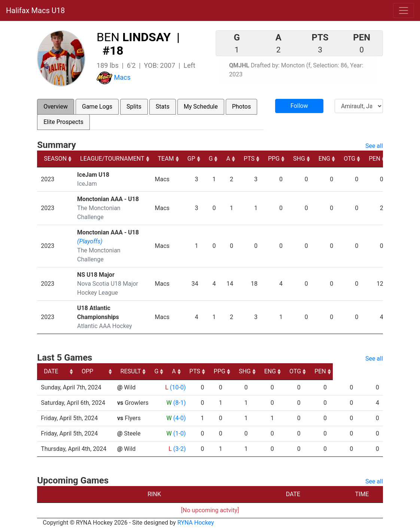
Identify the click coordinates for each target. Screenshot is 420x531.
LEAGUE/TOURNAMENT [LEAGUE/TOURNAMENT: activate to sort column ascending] (112, 159)
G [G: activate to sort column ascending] (211, 159)
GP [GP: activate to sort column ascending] (191, 159)
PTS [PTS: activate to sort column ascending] (249, 159)
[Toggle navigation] (404, 10)
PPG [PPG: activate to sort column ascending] (274, 159)
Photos (242, 107)
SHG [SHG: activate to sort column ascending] (299, 159)
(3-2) (178, 449)
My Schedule (201, 107)
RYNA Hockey (196, 523)
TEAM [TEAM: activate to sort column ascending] (166, 159)
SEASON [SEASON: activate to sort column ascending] (55, 159)
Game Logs (97, 107)
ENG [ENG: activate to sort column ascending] (324, 159)
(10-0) (177, 387)
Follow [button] (299, 106)
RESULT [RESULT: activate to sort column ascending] (172, 371)
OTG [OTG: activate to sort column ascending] (349, 159)
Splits (134, 107)
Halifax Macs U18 (35, 10)
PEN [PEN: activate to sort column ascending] (375, 159)
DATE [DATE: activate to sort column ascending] (51, 371)
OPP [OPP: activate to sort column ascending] (125, 371)
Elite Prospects (63, 122)
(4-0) (178, 418)
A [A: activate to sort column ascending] (228, 159)
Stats (163, 107)
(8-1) (178, 403)
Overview (56, 107)
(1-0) (178, 433)
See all (374, 146)
